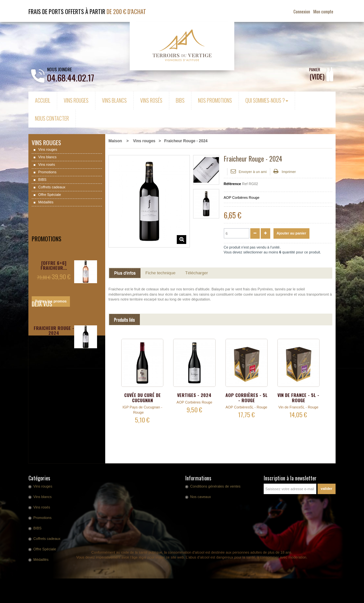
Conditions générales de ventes (215, 486)
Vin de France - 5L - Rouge (298, 397)
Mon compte (323, 11)
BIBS (42, 180)
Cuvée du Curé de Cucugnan (142, 397)
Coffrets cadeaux (51, 187)
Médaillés (45, 202)
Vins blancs (47, 157)
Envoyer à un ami (253, 172)
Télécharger (197, 273)
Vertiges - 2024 (194, 395)
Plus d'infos (125, 273)
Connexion (302, 11)
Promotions (47, 172)
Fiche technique (160, 273)
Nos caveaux (201, 497)
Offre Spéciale (49, 195)
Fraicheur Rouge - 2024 (54, 331)
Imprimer (289, 172)
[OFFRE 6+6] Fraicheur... (54, 251)
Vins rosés (46, 164)
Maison (115, 141)
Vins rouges (47, 149)
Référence (232, 184)
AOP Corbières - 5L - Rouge (247, 397)
